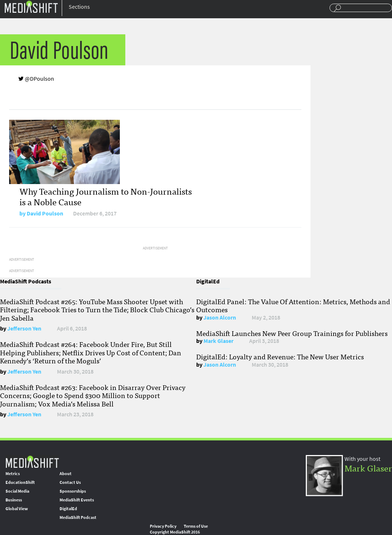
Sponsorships (73, 491)
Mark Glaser (218, 341)
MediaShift (32, 461)
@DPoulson (36, 79)
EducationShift (20, 482)
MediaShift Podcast (78, 517)
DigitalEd (68, 509)
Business (14, 500)
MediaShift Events (77, 500)
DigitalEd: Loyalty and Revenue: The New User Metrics (280, 356)
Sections (79, 7)
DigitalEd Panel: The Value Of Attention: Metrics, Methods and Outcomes (293, 305)
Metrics (13, 474)
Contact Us (70, 482)
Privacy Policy (163, 526)
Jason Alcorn (220, 318)
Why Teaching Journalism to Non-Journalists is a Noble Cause (106, 196)
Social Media (17, 491)
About (66, 474)
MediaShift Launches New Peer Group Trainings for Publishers (292, 333)
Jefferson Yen (24, 328)
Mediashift (31, 6)
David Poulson (45, 213)
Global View (17, 509)
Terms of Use (196, 526)
